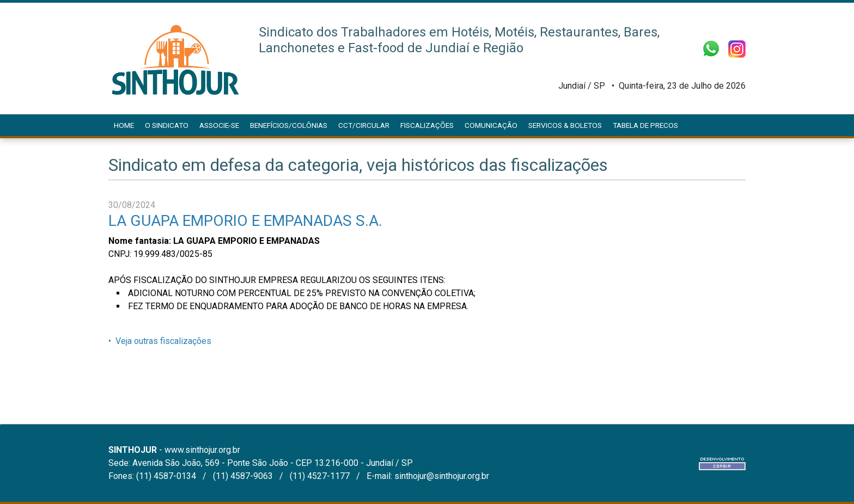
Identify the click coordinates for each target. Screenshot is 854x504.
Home (124, 125)
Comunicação (491, 125)
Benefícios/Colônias (289, 125)
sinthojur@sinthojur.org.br (442, 476)
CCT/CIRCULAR (364, 125)
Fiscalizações (427, 125)
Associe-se (219, 125)
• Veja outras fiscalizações (160, 341)
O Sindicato (167, 125)
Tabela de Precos (645, 125)
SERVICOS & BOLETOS (565, 125)
